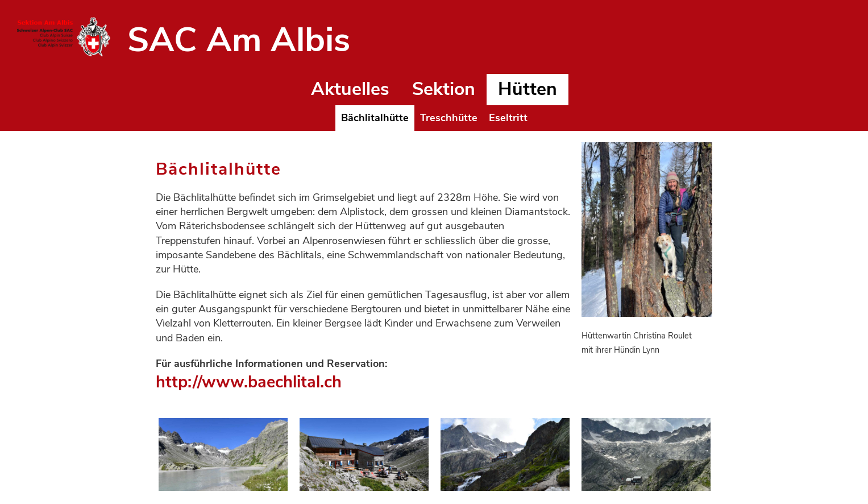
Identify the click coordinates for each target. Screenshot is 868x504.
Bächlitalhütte (375, 118)
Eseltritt (508, 118)
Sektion (444, 89)
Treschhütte (449, 118)
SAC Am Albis (239, 40)
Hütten (528, 89)
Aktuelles (350, 89)
